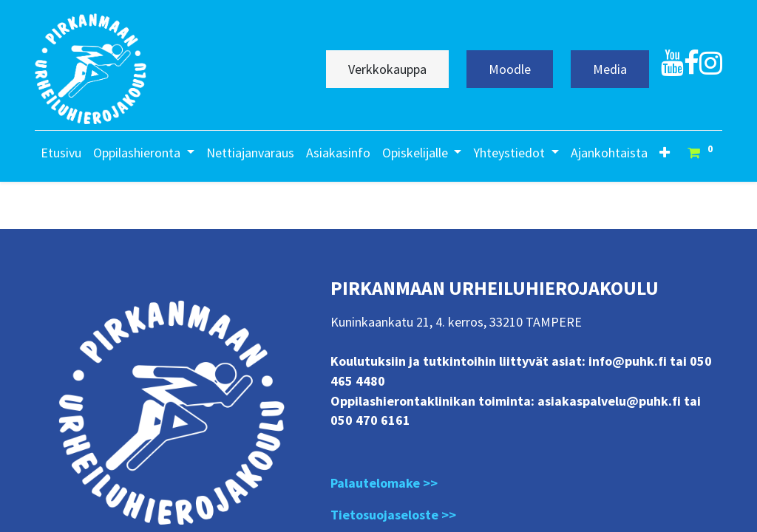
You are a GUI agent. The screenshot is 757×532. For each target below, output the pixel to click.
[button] (665, 153)
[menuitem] (61, 153)
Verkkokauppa (387, 69)
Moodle (510, 69)
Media (610, 69)
